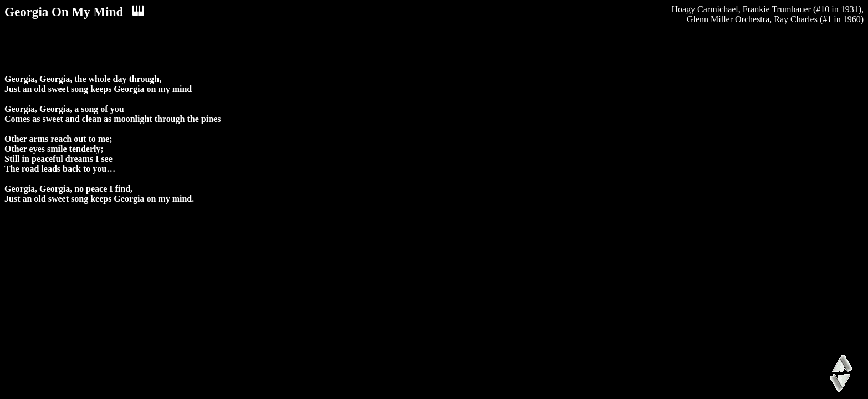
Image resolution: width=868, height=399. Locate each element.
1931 (850, 9)
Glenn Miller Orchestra (728, 19)
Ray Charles (796, 19)
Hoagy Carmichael (704, 9)
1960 (852, 19)
